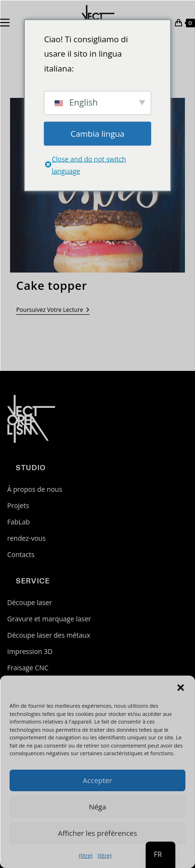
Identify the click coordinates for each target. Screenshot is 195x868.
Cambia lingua (97, 133)
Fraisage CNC (28, 668)
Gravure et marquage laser (49, 619)
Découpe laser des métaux (49, 635)
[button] (181, 688)
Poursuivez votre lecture (53, 311)
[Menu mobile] (5, 22)
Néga (97, 807)
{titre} (86, 855)
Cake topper (52, 285)
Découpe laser (29, 602)
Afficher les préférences (97, 833)
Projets (18, 505)
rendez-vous (26, 538)
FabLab (18, 522)
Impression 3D (30, 651)
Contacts (21, 554)
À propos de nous (35, 489)
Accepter (97, 780)
